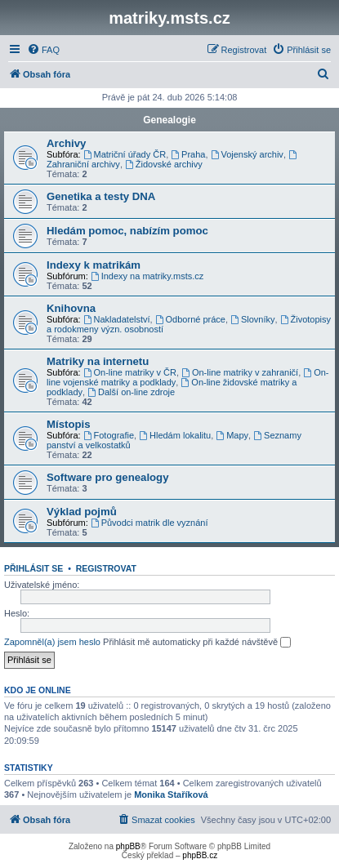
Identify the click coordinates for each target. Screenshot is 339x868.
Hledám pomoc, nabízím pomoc (127, 231)
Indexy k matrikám (94, 265)
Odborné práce (190, 319)
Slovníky (252, 319)
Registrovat (106, 568)
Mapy (232, 435)
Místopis (68, 424)
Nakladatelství (117, 319)
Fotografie (109, 435)
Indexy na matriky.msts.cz (147, 276)
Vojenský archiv (247, 154)
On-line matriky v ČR (130, 372)
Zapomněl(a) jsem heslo (52, 642)
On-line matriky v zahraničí (240, 372)
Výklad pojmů (82, 512)
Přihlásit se (33, 568)
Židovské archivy (164, 164)
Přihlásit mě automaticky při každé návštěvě (197, 643)
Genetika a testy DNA (101, 196)
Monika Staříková (171, 795)
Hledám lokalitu (175, 435)
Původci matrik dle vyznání (149, 523)
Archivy (66, 143)
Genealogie (169, 120)
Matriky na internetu (98, 361)
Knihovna (71, 308)
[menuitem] (43, 50)
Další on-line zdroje (131, 392)
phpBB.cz (200, 855)
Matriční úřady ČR (125, 154)
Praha (188, 154)
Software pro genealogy (108, 477)
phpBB (128, 846)
